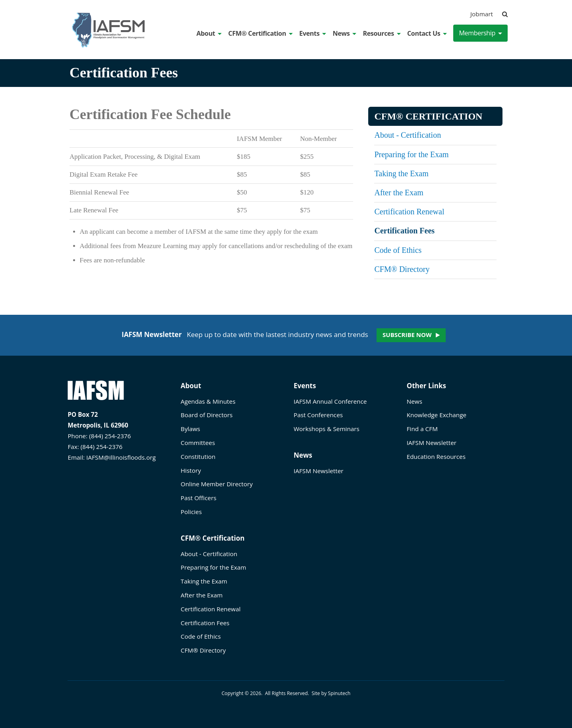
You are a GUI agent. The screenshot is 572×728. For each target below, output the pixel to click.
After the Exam (399, 193)
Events (313, 33)
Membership (480, 33)
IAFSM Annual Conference (330, 401)
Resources (382, 33)
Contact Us (427, 33)
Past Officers (199, 498)
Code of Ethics (398, 250)
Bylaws (190, 429)
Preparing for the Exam (411, 154)
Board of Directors (207, 415)
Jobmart (482, 14)
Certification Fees (404, 231)
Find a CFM (422, 429)
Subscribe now (407, 335)
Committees (198, 443)
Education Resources (436, 456)
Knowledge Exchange (437, 415)
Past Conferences (318, 415)
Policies (191, 512)
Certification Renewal (409, 212)
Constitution (198, 456)
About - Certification (408, 135)
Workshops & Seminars (327, 429)
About (209, 33)
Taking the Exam (401, 173)
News (344, 33)
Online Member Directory (217, 484)
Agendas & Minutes (208, 401)
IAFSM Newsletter (318, 471)
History (191, 470)
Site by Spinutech (331, 693)
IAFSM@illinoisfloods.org (121, 457)
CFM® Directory (402, 269)
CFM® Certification (261, 33)
